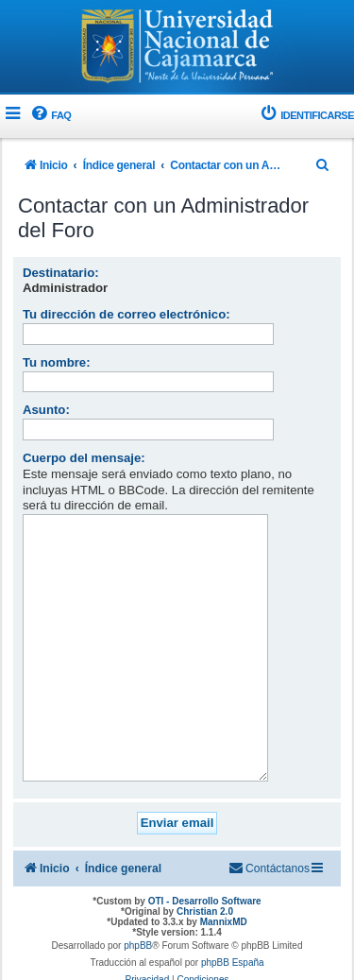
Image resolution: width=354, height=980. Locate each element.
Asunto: (46, 410)
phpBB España (233, 933)
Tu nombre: (57, 362)
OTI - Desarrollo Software (205, 872)
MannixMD (224, 893)
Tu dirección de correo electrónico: (126, 314)
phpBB (138, 916)
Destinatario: (61, 273)
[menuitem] (50, 116)
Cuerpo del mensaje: (84, 458)
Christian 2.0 (205, 882)
